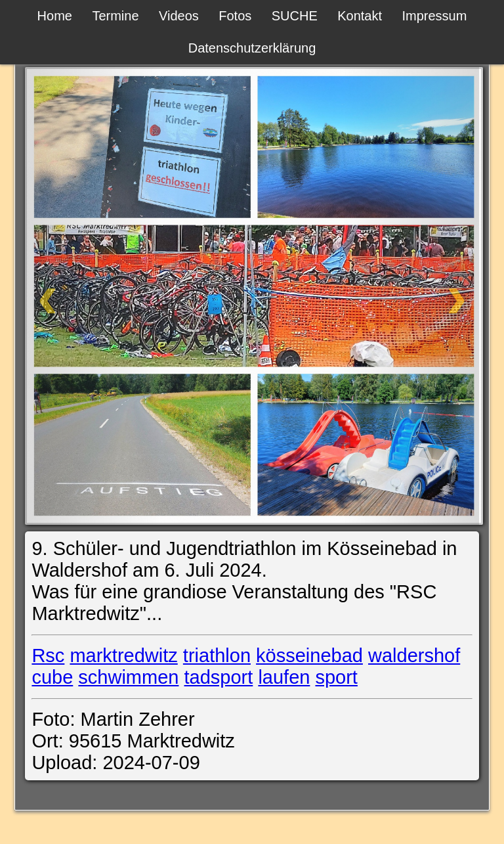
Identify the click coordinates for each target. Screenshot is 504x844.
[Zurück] (93, 296)
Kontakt (360, 16)
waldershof (414, 655)
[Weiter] (410, 296)
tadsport (219, 677)
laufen (284, 677)
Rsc (48, 655)
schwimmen (128, 677)
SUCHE (295, 16)
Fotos (235, 16)
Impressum (434, 16)
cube (52, 677)
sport (336, 677)
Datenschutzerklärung (252, 48)
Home (55, 16)
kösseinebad (309, 655)
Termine (115, 16)
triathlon (217, 655)
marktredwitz (123, 655)
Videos (179, 16)
